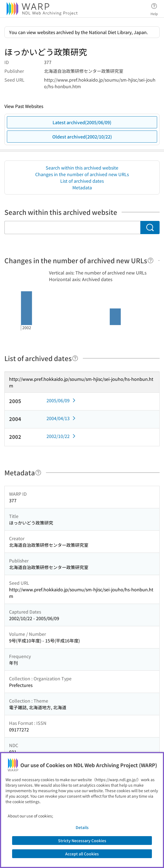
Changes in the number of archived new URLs (82, 174)
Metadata (82, 187)
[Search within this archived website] (72, 228)
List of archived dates (82, 181)
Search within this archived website (82, 168)
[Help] (151, 260)
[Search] (150, 228)
